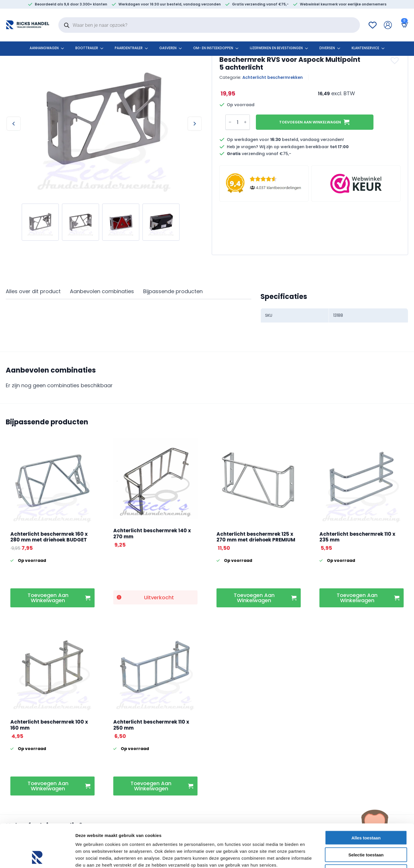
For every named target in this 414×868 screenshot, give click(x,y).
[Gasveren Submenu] (182, 48)
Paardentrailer (129, 48)
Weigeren (366, 831)
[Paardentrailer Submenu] (148, 48)
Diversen (327, 48)
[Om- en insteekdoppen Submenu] (239, 48)
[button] (395, 60)
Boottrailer (87, 48)
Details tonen (311, 857)
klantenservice (365, 48)
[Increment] (245, 122)
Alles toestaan (366, 797)
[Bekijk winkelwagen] (404, 25)
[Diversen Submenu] (340, 48)
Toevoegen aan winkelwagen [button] (48, 598)
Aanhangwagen (44, 48)
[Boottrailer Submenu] (103, 48)
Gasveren (168, 48)
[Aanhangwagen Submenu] (64, 48)
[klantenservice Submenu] (385, 48)
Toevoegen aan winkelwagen (310, 122)
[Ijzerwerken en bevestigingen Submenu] (308, 48)
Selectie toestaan (366, 814)
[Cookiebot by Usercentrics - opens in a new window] (37, 857)
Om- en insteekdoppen (213, 48)
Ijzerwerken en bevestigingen (276, 48)
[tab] (33, 292)
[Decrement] (230, 122)
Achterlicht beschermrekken (273, 77)
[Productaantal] (238, 122)
